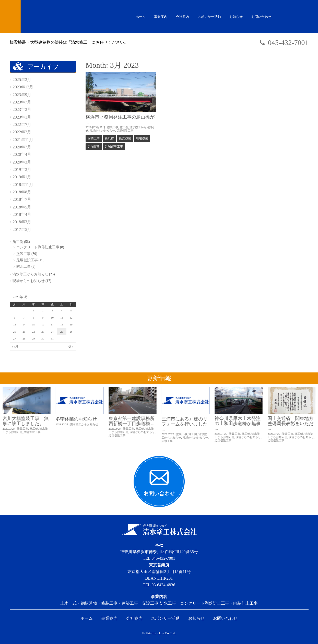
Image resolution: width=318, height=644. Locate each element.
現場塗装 (142, 138)
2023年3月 (22, 109)
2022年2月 (22, 132)
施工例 (124, 127)
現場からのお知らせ (102, 131)
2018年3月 (22, 222)
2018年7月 (22, 199)
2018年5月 (22, 207)
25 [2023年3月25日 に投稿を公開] (62, 332)
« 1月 (15, 346)
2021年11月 (23, 140)
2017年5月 (22, 230)
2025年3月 (22, 80)
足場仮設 (94, 147)
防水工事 (23, 267)
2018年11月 (23, 185)
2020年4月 (22, 154)
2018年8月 (22, 192)
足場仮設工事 (125, 131)
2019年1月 (22, 177)
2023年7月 (22, 102)
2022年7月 (22, 125)
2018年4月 (22, 214)
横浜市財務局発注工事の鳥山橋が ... (120, 119)
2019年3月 (22, 169)
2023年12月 (23, 87)
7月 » (71, 346)
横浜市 (109, 138)
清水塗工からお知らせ (30, 274)
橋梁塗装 (125, 138)
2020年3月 (22, 162)
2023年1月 (22, 117)
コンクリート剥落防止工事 (38, 247)
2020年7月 (22, 147)
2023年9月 (22, 95)
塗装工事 (113, 127)
